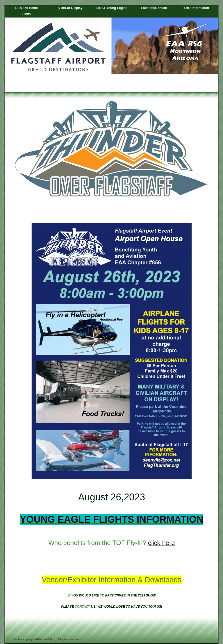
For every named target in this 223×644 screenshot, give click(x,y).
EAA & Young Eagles (111, 8)
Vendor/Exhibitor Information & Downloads (111, 580)
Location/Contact (154, 8)
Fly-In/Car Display (69, 8)
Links (26, 14)
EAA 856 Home (27, 8)
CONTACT (83, 607)
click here (161, 543)
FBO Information (197, 8)
